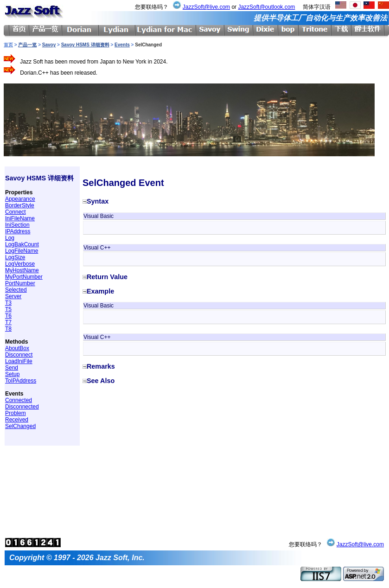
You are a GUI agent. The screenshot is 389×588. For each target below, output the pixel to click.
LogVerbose (20, 264)
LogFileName (22, 251)
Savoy (49, 45)
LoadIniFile (19, 361)
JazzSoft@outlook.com (266, 7)
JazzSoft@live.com (206, 7)
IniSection (17, 225)
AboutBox (17, 348)
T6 (8, 316)
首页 (8, 45)
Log (10, 238)
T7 (8, 322)
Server (13, 296)
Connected (19, 400)
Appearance (20, 199)
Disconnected (22, 407)
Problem (16, 413)
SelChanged (20, 426)
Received (17, 420)
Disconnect (19, 355)
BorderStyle (20, 205)
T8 (8, 329)
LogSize (15, 257)
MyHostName (22, 270)
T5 (8, 309)
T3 (8, 303)
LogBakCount (22, 244)
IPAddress (18, 231)
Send (12, 368)
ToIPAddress (21, 381)
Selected (16, 290)
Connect (16, 212)
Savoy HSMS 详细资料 (85, 45)
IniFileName (20, 218)
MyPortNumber (24, 277)
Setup (12, 374)
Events (122, 45)
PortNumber (20, 283)
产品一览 (27, 45)
